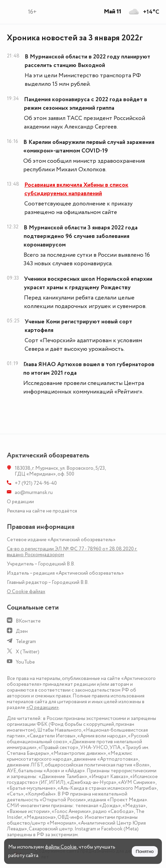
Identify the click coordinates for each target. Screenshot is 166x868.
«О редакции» (43, 707)
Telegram (26, 642)
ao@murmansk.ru (34, 492)
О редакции (20, 502)
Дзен (22, 631)
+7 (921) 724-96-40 (36, 483)
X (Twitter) (28, 652)
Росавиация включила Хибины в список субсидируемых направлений (76, 189)
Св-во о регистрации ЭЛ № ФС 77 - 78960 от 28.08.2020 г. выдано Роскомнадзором (72, 552)
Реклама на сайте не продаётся (42, 511)
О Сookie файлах (26, 592)
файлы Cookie (61, 847)
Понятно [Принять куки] (145, 851)
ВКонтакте (28, 621)
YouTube (25, 662)
